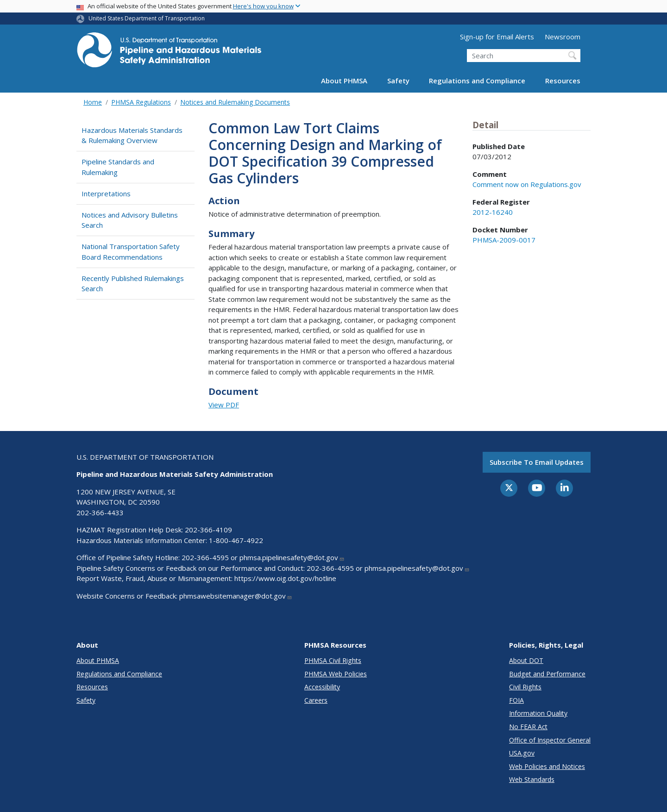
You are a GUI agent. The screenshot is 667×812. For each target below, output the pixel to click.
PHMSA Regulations (141, 102)
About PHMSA (344, 81)
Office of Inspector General (550, 740)
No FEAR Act (528, 727)
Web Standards (532, 779)
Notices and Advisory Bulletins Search (130, 220)
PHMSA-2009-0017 (504, 240)
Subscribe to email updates (537, 462)
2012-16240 (493, 212)
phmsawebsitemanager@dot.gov (236, 596)
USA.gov (522, 753)
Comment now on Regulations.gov (527, 184)
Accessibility (322, 687)
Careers (316, 700)
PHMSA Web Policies (336, 674)
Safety (398, 81)
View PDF (224, 405)
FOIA (516, 700)
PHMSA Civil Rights (333, 660)
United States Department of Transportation (147, 18)
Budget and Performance (547, 674)
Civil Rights (525, 687)
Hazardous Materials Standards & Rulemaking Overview (132, 135)
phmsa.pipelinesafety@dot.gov (292, 557)
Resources (563, 81)
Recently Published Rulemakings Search (133, 284)
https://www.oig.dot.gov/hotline (285, 578)
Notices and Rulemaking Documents (235, 102)
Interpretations (106, 194)
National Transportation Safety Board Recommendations (131, 252)
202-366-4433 (100, 512)
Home (93, 102)
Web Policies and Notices (547, 766)
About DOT (526, 660)
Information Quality (538, 713)
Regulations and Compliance (477, 81)
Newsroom (563, 37)
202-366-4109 (208, 530)
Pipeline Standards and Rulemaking (118, 167)
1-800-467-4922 (236, 540)
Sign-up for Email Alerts (497, 37)
